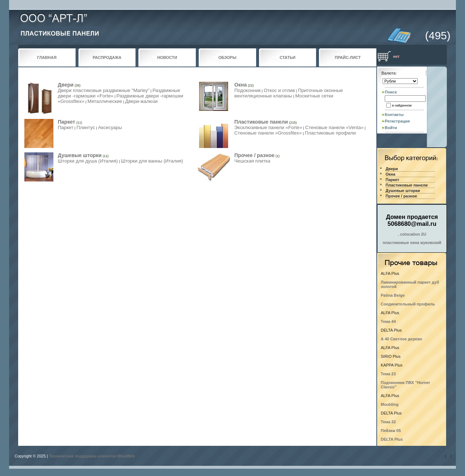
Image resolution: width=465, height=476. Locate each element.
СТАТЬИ (288, 57)
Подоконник (248, 90)
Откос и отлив (279, 90)
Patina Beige (393, 295)
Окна (240, 85)
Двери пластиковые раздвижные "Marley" (104, 90)
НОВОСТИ (167, 57)
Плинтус (86, 127)
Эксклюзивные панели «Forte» (268, 127)
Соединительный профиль (408, 304)
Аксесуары (110, 127)
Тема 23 (388, 374)
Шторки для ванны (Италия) (152, 161)
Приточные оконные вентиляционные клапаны (289, 93)
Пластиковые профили (330, 133)
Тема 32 (388, 422)
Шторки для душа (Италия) (88, 161)
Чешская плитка (252, 161)
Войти (391, 128)
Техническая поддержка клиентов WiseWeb (92, 456)
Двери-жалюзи (141, 101)
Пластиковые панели (261, 122)
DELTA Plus (392, 439)
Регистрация (397, 121)
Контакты (394, 115)
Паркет (66, 122)
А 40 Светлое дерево (401, 339)
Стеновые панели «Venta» (334, 127)
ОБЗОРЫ (227, 57)
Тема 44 (388, 321)
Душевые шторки (80, 155)
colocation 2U (413, 234)
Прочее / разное (254, 155)
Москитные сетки (314, 96)
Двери (66, 85)
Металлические (105, 101)
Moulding (390, 404)
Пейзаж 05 (391, 431)
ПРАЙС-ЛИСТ (348, 57)
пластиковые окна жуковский (412, 243)
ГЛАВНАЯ (47, 57)
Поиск (391, 92)
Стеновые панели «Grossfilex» (268, 133)
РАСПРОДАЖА (107, 57)
